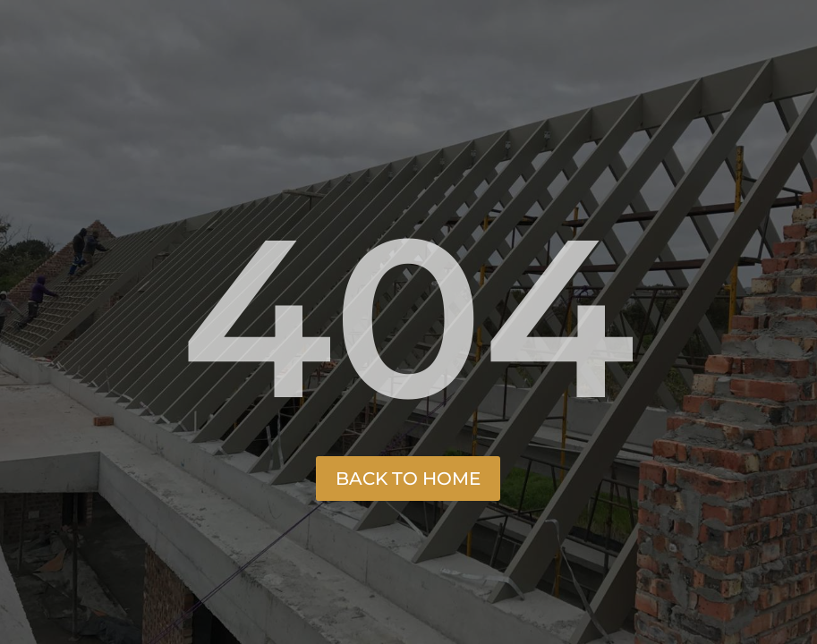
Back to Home (408, 479)
